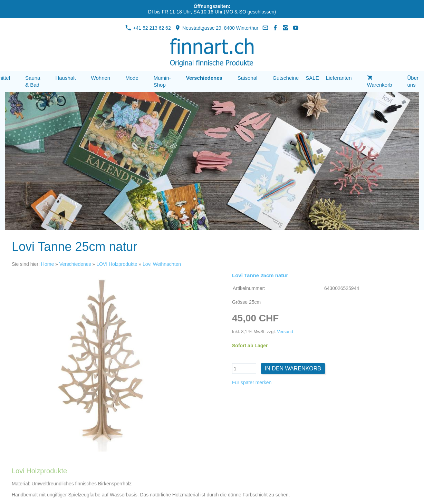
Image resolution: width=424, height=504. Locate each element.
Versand (285, 332)
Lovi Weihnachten (162, 264)
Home (47, 264)
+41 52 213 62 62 (148, 28)
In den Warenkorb (293, 369)
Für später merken (252, 382)
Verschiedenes (75, 264)
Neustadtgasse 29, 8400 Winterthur (216, 28)
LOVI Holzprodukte (117, 264)
